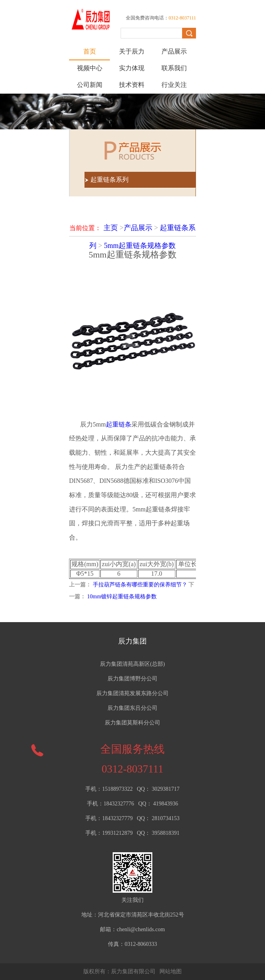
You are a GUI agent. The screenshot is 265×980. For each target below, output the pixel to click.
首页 (90, 51)
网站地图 (171, 971)
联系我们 (174, 68)
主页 (111, 228)
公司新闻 (90, 85)
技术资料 (132, 85)
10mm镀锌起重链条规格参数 (122, 597)
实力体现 (132, 68)
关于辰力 (132, 51)
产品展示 (174, 51)
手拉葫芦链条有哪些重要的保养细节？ (140, 585)
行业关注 (174, 85)
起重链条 (119, 424)
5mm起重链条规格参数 (140, 246)
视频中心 (90, 68)
